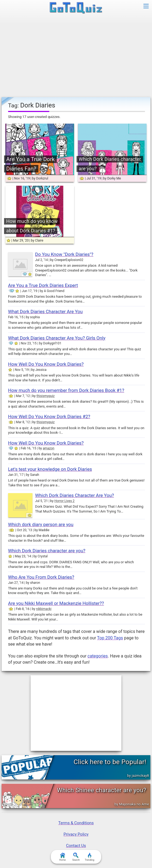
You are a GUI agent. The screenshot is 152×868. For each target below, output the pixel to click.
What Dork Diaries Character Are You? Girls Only (57, 338)
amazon (49, 448)
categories (98, 656)
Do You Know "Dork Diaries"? (64, 254)
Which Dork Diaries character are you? (47, 551)
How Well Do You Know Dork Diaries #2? (49, 416)
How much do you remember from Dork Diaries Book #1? (66, 390)
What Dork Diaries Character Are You (45, 311)
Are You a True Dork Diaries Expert (43, 285)
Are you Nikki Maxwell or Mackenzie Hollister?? (56, 603)
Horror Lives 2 (65, 501)
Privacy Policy (76, 834)
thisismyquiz (46, 396)
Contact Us (76, 846)
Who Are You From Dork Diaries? (41, 577)
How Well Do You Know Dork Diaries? (46, 364)
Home (62, 857)
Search (76, 857)
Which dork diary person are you (41, 524)
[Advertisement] (76, 57)
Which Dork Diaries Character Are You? (75, 495)
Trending (89, 857)
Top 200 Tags (110, 638)
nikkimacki (44, 609)
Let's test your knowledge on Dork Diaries (50, 469)
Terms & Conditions (76, 823)
